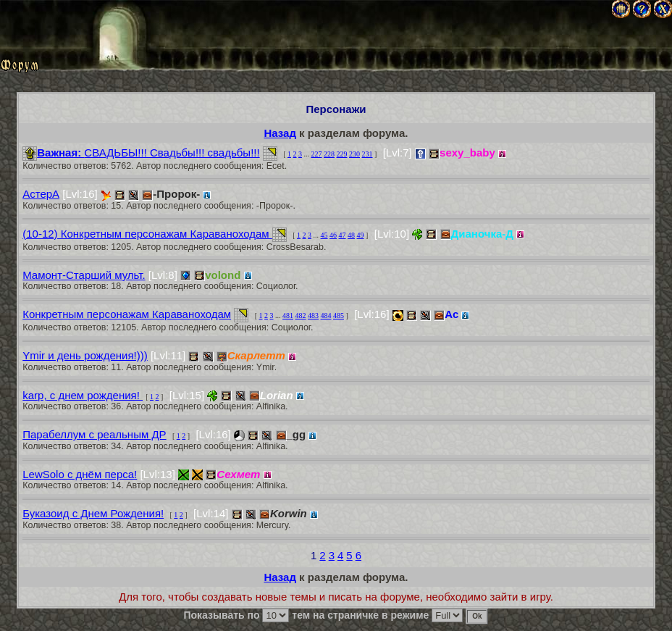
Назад (280, 133)
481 (288, 315)
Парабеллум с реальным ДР (94, 434)
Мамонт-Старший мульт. (84, 275)
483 (313, 315)
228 (329, 154)
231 (367, 154)
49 (361, 235)
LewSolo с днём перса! (80, 474)
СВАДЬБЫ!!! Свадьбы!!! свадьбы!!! (141, 152)
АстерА (41, 194)
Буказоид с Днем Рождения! (93, 513)
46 (333, 235)
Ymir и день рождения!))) (85, 355)
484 (326, 315)
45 (324, 235)
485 (339, 315)
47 (343, 235)
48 (351, 235)
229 (342, 154)
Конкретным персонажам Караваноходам (127, 314)
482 (301, 315)
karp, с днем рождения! (83, 395)
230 (354, 154)
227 (317, 154)
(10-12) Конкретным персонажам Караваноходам (147, 234)
